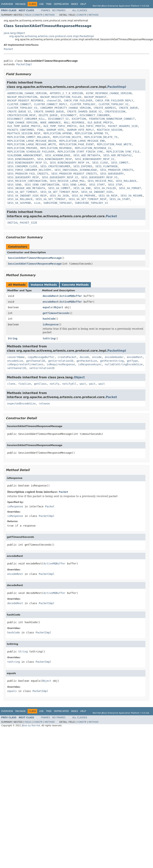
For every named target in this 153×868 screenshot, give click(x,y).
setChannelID (17, 368)
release (44, 404)
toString (49, 338)
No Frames (59, 10)
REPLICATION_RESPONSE (56, 148)
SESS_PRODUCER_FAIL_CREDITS (28, 174)
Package (20, 4)
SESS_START (97, 185)
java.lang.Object (14, 33)
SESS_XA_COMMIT (59, 188)
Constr (38, 15)
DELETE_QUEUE (48, 115)
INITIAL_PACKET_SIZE (22, 223)
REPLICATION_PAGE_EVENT (76, 144)
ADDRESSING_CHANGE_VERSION (27, 93)
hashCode (49, 319)
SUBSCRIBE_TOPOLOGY (58, 203)
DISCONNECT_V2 (58, 119)
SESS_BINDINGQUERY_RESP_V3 (27, 163)
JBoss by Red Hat (31, 726)
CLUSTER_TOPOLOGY (83, 104)
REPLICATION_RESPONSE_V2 (93, 148)
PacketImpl (24, 64)
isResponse (51, 324)
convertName (16, 357)
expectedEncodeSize (21, 404)
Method (50, 15)
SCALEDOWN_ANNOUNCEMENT (25, 155)
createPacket (67, 357)
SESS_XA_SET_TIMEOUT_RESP (88, 199)
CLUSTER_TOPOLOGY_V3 (22, 108)
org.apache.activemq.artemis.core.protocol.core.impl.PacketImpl (52, 36)
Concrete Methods (75, 285)
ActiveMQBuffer (71, 296)
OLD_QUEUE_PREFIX (100, 123)
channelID (54, 101)
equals (47, 307)
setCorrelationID (42, 368)
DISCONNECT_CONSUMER (95, 115)
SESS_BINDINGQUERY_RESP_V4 (70, 163)
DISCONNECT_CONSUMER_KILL (26, 119)
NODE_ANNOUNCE (51, 123)
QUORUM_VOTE (55, 130)
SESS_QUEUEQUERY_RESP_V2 (60, 177)
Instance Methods (44, 285)
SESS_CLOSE (100, 163)
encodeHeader (114, 357)
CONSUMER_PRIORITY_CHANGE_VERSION (65, 108)
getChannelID (36, 361)
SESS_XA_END (82, 188)
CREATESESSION (115, 112)
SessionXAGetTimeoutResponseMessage (35, 258)
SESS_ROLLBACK (126, 181)
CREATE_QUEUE (128, 108)
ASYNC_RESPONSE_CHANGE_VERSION (109, 93)
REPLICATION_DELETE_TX (101, 137)
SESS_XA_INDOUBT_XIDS (97, 192)
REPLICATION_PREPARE (22, 148)
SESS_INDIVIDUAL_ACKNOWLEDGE (76, 170)
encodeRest (51, 302)
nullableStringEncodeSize (124, 364)
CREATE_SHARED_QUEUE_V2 (84, 112)
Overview (7, 4)
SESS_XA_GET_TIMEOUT (22, 192)
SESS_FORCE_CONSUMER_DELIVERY (29, 170)
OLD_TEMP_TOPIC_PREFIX (60, 126)
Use (41, 4)
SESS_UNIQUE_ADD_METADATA (26, 188)
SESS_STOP (115, 185)
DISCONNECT (69, 115)
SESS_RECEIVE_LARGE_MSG (67, 181)
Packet (8, 49)
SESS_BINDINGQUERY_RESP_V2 (95, 159)
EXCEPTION (79, 119)
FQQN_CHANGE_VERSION (22, 123)
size (37, 203)
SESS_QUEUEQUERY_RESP (23, 177)
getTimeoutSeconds (56, 313)
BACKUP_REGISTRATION (22, 97)
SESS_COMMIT (120, 163)
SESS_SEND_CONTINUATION (42, 185)
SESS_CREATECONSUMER (55, 166)
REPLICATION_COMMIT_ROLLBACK (29, 137)
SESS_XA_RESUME (132, 196)
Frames (46, 10)
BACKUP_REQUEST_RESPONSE (25, 101)
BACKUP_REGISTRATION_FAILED (61, 97)
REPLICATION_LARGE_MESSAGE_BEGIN (32, 141)
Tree (49, 4)
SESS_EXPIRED (83, 166)
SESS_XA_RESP (108, 196)
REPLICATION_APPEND (58, 133)
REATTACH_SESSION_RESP (24, 133)
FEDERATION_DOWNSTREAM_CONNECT (112, 119)
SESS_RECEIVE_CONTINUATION (27, 181)
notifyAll (69, 384)
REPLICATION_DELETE (67, 137)
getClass (40, 384)
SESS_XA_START (120, 199)
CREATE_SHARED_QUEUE (49, 112)
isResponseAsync (90, 364)
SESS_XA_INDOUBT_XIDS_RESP (27, 196)
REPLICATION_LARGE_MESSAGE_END (82, 141)
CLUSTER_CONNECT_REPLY (50, 104)
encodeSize (15, 361)
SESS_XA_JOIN (59, 196)
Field (28, 15)
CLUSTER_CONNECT (19, 104)
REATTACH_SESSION (109, 130)
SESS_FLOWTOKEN (106, 166)
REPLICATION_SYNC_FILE (123, 152)
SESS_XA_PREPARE (84, 196)
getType (132, 361)
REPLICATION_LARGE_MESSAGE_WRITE (32, 144)
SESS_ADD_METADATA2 (117, 155)
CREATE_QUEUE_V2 (19, 112)
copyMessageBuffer (41, 357)
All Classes (80, 10)
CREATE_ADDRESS (105, 108)
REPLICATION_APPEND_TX (91, 133)
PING (40, 130)
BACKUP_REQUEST (95, 97)
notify (55, 384)
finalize (25, 384)
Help (83, 4)
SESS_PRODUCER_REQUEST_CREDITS (74, 174)
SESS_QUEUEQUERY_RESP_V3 (99, 177)
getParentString (112, 361)
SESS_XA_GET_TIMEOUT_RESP (59, 192)
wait (83, 384)
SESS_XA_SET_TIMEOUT (51, 199)
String (13, 338)
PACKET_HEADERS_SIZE (123, 126)
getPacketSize (87, 361)
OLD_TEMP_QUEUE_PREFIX (24, 126)
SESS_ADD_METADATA (87, 155)
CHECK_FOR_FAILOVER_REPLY (114, 101)
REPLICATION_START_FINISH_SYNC (80, 152)
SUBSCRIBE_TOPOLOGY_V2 (91, 203)
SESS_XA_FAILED (105, 188)
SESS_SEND (14, 185)
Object (58, 307)
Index (75, 4)
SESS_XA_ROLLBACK (20, 199)
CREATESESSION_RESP (21, 115)
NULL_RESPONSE (74, 123)
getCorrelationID (61, 361)
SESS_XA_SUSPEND (19, 203)
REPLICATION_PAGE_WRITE (114, 144)
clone (11, 384)
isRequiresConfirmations (25, 364)
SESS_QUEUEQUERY (112, 174)
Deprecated (61, 4)
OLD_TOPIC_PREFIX (92, 126)
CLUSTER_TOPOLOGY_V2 (113, 104)
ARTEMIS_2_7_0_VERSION (66, 93)
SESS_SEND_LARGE (74, 185)
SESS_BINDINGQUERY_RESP (54, 159)
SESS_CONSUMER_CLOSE (22, 166)
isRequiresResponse (61, 364)
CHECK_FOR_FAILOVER (78, 101)
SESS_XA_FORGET (130, 188)
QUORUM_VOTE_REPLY (80, 130)
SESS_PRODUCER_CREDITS (117, 170)
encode (97, 357)
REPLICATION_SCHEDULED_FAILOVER (31, 152)
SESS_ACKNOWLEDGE (58, 155)
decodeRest (51, 296)
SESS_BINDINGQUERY (21, 159)
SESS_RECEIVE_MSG (100, 181)
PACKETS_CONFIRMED (21, 130)
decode (84, 357)
